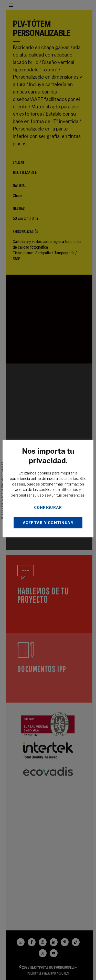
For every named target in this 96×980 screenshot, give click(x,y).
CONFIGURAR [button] (48, 507)
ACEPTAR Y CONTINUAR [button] (48, 523)
